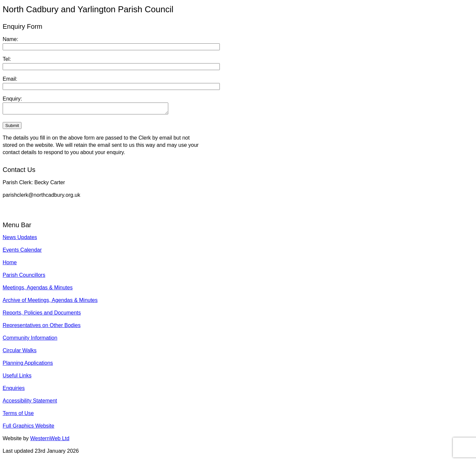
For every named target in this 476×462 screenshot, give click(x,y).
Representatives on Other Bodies (42, 327)
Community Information (30, 340)
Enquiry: (12, 99)
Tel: (7, 59)
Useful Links (17, 378)
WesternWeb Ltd (50, 440)
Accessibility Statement (30, 403)
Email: (10, 79)
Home (10, 264)
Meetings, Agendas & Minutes (38, 290)
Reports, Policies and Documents (42, 315)
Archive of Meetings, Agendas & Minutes (50, 302)
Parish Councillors (24, 277)
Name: (10, 39)
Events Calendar (22, 252)
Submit (12, 127)
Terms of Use (18, 415)
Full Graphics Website (28, 428)
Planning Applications (28, 365)
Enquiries (14, 390)
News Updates (20, 239)
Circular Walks (20, 352)
